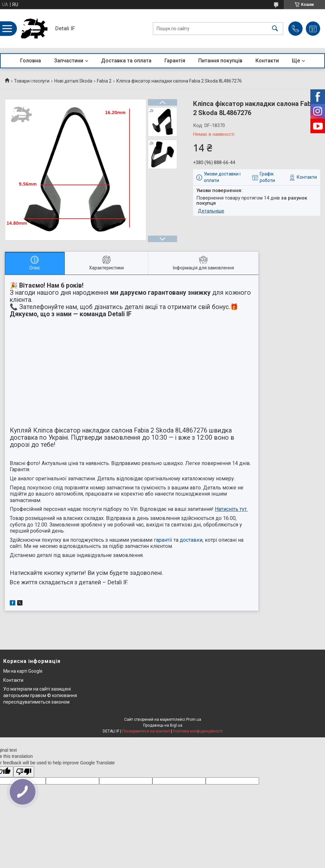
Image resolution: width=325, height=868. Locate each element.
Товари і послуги (32, 81)
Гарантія (175, 61)
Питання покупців (220, 61)
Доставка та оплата (126, 61)
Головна (31, 61)
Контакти (267, 61)
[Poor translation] (24, 772)
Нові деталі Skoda (73, 81)
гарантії (163, 540)
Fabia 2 (104, 81)
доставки (191, 540)
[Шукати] (275, 29)
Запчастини (69, 61)
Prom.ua (194, 719)
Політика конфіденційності (198, 731)
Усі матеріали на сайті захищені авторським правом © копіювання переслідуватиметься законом (40, 695)
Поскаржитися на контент (146, 731)
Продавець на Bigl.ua (163, 725)
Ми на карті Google (23, 671)
